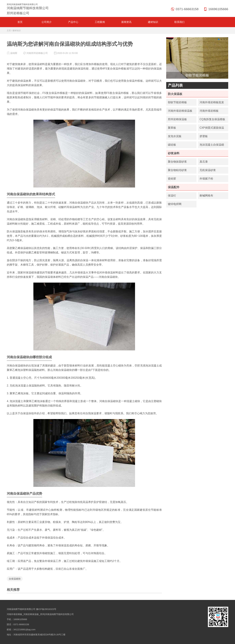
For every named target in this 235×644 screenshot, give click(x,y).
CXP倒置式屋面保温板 (212, 129)
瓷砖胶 (172, 179)
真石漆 (204, 162)
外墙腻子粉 (206, 179)
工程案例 (100, 22)
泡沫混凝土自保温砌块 (212, 146)
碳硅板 (172, 145)
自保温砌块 (15, 579)
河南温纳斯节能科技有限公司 (21, 609)
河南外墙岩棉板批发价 (212, 103)
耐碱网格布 (206, 196)
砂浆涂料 (174, 153)
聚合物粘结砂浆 (177, 170)
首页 (20, 22)
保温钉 (172, 196)
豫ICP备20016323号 (46, 609)
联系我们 (179, 22)
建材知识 (153, 22)
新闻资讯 (126, 22)
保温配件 (174, 187)
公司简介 (47, 22)
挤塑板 (204, 136)
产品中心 (73, 22)
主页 (9, 31)
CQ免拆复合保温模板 (212, 119)
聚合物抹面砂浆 (177, 162)
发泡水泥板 (175, 136)
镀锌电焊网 (175, 204)
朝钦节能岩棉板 (177, 102)
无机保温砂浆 (208, 170)
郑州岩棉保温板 (177, 119)
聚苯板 (172, 128)
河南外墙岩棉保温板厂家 (180, 112)
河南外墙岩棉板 (209, 111)
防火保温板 (175, 94)
